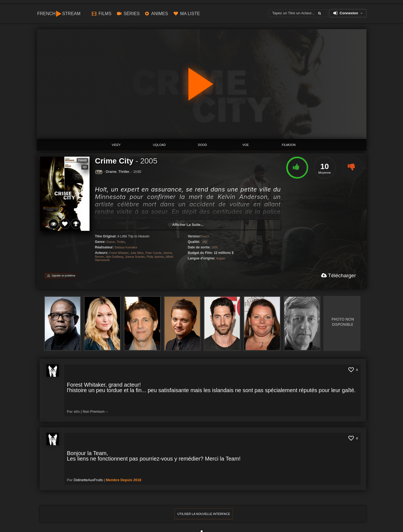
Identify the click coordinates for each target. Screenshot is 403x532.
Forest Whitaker (119, 253)
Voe (245, 145)
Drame (111, 172)
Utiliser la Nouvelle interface (204, 514)
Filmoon (289, 145)
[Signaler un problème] (61, 276)
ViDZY (116, 145)
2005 (149, 161)
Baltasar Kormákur (126, 247)
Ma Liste (187, 14)
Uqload (159, 145)
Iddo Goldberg (114, 257)
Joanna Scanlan (135, 257)
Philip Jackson (155, 257)
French (205, 236)
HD (205, 242)
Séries (128, 14)
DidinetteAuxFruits (88, 480)
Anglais (221, 258)
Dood (203, 145)
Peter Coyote (153, 253)
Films (102, 14)
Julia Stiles (137, 253)
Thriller (124, 172)
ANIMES (156, 14)
